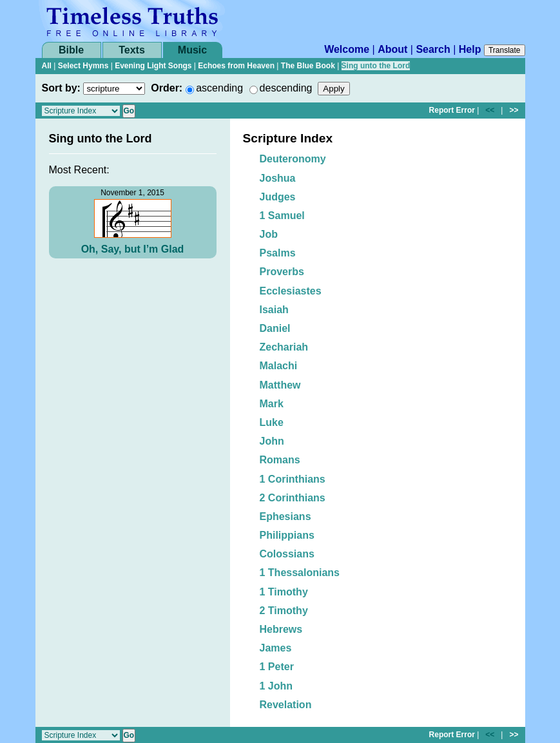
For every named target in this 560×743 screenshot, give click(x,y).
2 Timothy (284, 611)
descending (286, 88)
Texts (132, 50)
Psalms (278, 253)
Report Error (452, 110)
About (392, 49)
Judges (278, 197)
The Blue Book (308, 66)
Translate (505, 50)
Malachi (279, 366)
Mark (272, 404)
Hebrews (281, 629)
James (276, 648)
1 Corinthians (293, 479)
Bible (71, 50)
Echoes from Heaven (236, 66)
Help (470, 49)
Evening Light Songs (153, 66)
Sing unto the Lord (376, 66)
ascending (219, 88)
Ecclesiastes (291, 291)
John (272, 441)
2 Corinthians (293, 498)
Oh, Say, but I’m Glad (133, 249)
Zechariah (284, 347)
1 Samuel (282, 216)
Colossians (287, 554)
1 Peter (277, 667)
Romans (280, 460)
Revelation (286, 705)
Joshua (278, 178)
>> (514, 110)
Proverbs (282, 272)
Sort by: (61, 88)
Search (433, 49)
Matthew (280, 385)
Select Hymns (83, 66)
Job (269, 234)
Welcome (347, 49)
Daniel (275, 328)
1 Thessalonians (300, 573)
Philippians (287, 535)
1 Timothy (284, 592)
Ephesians (285, 516)
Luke (272, 422)
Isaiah (274, 310)
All (47, 66)
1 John (276, 686)
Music (192, 50)
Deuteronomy (293, 159)
